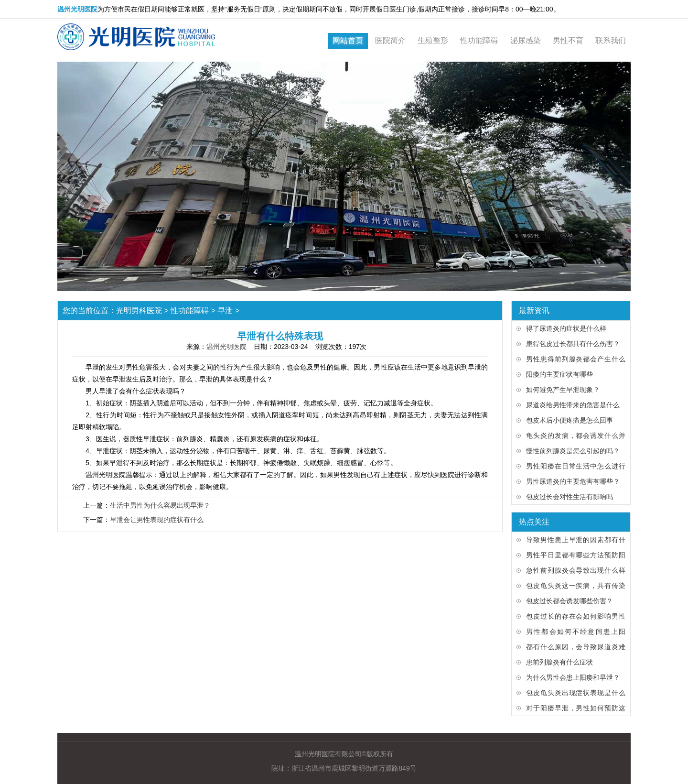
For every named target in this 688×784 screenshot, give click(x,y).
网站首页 (348, 40)
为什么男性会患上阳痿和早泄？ (573, 677)
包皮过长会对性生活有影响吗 (570, 497)
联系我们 (611, 40)
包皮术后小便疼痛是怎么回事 (570, 420)
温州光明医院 (226, 347)
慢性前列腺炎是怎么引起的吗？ (573, 451)
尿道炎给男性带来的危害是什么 (573, 405)
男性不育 (568, 40)
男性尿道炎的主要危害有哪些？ (573, 481)
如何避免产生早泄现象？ (563, 390)
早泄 (225, 310)
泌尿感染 (526, 40)
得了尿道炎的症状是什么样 (566, 328)
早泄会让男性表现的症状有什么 (157, 520)
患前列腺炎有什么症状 (559, 662)
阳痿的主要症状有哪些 (559, 374)
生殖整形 (433, 40)
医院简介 (390, 40)
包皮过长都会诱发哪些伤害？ (570, 601)
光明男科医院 (139, 310)
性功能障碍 (479, 40)
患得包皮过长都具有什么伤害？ (573, 344)
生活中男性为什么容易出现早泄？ (160, 505)
